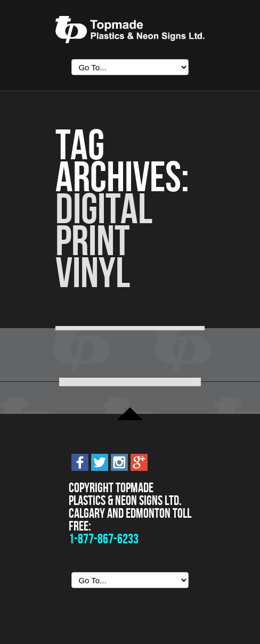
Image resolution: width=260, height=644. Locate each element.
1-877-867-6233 (104, 539)
